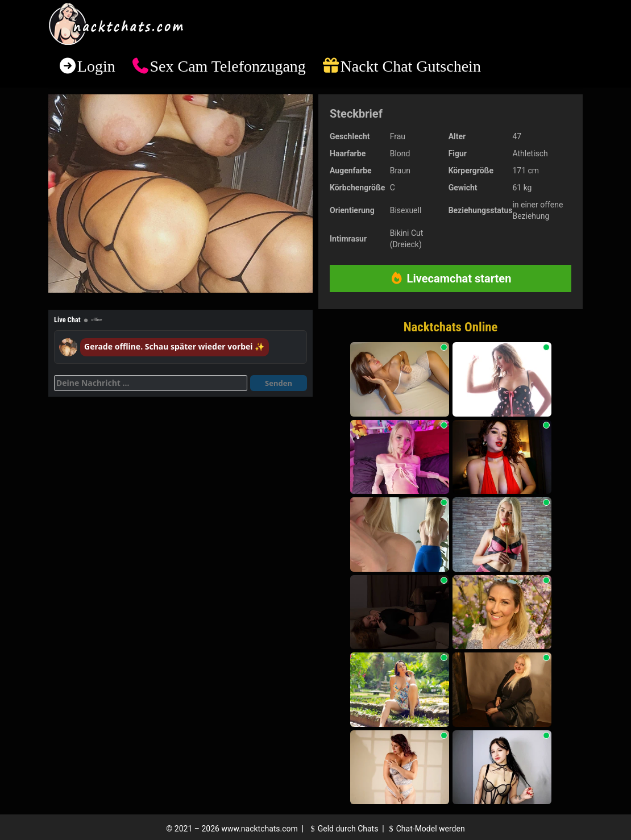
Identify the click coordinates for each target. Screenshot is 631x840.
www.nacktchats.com (260, 829)
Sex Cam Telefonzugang (227, 66)
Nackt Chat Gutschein (411, 66)
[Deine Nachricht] (151, 383)
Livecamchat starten (451, 278)
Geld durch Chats (343, 829)
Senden (279, 383)
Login (96, 66)
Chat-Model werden (425, 829)
